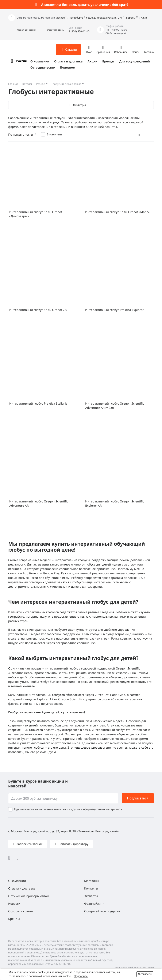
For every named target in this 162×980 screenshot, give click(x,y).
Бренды (108, 61)
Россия (21, 61)
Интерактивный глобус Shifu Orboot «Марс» (117, 212)
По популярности (21, 134)
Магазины (92, 881)
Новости (14, 904)
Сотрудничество (43, 67)
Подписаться (138, 798)
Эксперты (91, 896)
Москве (60, 18)
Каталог (27, 84)
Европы (131, 18)
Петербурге (76, 18)
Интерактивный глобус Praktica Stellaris (38, 403)
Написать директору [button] (73, 844)
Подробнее (81, 976)
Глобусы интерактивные (66, 84)
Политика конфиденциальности (134, 968)
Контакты (91, 888)
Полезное (67, 67)
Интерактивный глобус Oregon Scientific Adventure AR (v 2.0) (115, 406)
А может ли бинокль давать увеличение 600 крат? (85, 5)
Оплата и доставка (68, 61)
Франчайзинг (94, 904)
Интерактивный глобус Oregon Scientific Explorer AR (115, 503)
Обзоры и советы (21, 911)
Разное (41, 84)
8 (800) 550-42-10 (79, 31)
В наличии (54, 134)
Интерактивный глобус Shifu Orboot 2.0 (38, 310)
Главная (13, 84)
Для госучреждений (134, 61)
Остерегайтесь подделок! (103, 911)
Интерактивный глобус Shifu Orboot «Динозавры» (36, 214)
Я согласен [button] (145, 974)
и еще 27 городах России (101, 18)
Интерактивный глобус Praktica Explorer (114, 310)
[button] (22, 30)
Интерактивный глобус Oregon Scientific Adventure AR (39, 503)
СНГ (120, 18)
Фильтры (80, 105)
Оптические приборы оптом (29, 896)
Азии (144, 18)
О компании (40, 61)
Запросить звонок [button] (29, 844)
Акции (92, 61)
